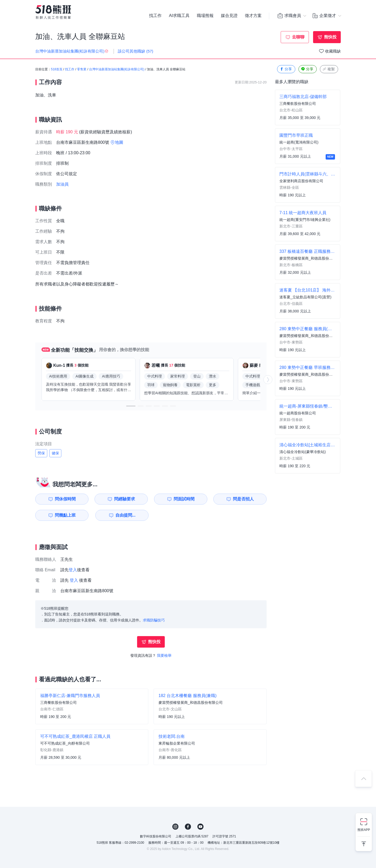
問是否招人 (243, 499)
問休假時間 (65, 499)
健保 (55, 453)
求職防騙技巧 (154, 620)
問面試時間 (184, 499)
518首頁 (57, 69)
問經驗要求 (125, 499)
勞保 (41, 453)
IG (175, 827)
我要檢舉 (164, 655)
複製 (328, 69)
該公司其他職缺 (136, 51)
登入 (73, 570)
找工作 (155, 16)
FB (188, 827)
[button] (131, 406)
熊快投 (330, 37)
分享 (286, 69)
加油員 (62, 184)
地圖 (119, 142)
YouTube (201, 827)
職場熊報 (205, 16)
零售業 (82, 69)
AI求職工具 (179, 16)
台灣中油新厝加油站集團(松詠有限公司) (117, 69)
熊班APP (364, 830)
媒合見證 (229, 16)
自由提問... (125, 515)
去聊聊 (298, 37)
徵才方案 (253, 16)
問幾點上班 (65, 515)
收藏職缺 (333, 51)
